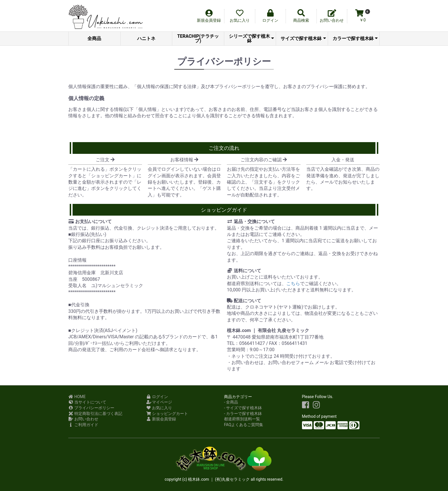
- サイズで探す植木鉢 (243, 408)
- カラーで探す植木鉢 (243, 414)
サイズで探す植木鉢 (303, 38)
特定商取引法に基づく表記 (95, 414)
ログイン (157, 397)
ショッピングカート (167, 414)
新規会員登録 (161, 419)
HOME (77, 397)
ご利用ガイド (83, 425)
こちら (293, 284)
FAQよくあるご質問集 (244, 425)
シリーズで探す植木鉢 (251, 38)
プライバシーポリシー (91, 408)
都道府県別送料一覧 (242, 419)
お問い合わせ (83, 419)
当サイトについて (87, 402)
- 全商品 (231, 402)
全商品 (94, 38)
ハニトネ (146, 38)
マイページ (159, 402)
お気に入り (159, 408)
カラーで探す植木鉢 (355, 38)
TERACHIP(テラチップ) (198, 38)
